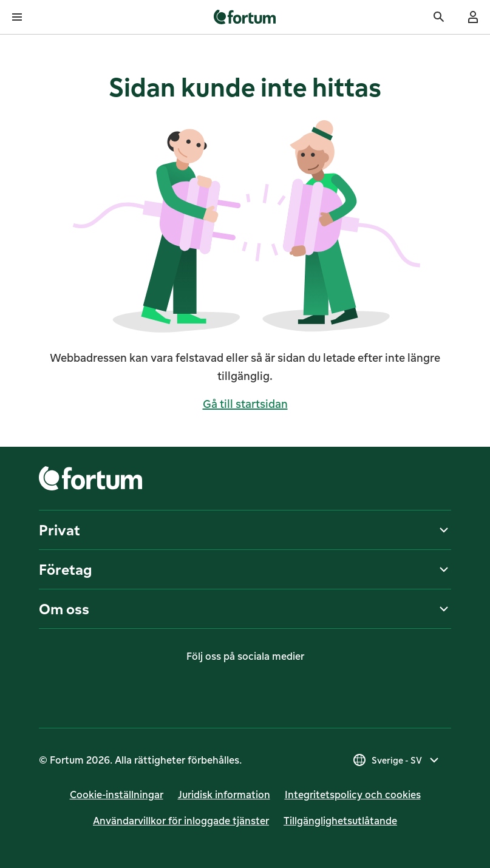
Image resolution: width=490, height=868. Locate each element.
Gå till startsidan (245, 404)
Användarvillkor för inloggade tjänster (181, 821)
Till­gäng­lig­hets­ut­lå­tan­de (340, 821)
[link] (245, 17)
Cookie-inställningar (117, 795)
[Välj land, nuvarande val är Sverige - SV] (397, 760)
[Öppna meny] (17, 17)
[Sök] (439, 17)
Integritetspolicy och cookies (353, 795)
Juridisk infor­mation (224, 795)
